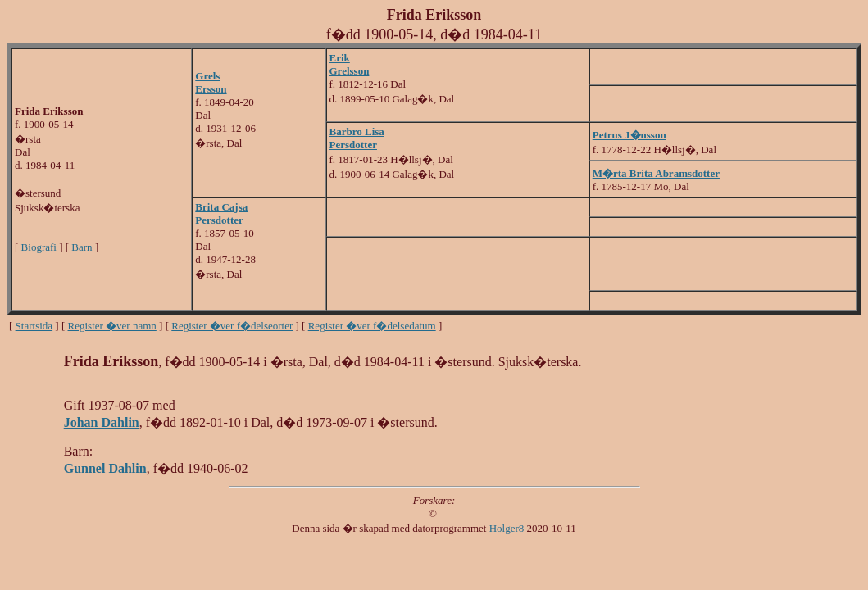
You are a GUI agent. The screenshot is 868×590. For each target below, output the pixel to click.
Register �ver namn (112, 326)
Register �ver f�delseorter (232, 326)
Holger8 (507, 528)
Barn (82, 247)
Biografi (39, 247)
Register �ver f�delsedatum (372, 326)
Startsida (34, 326)
